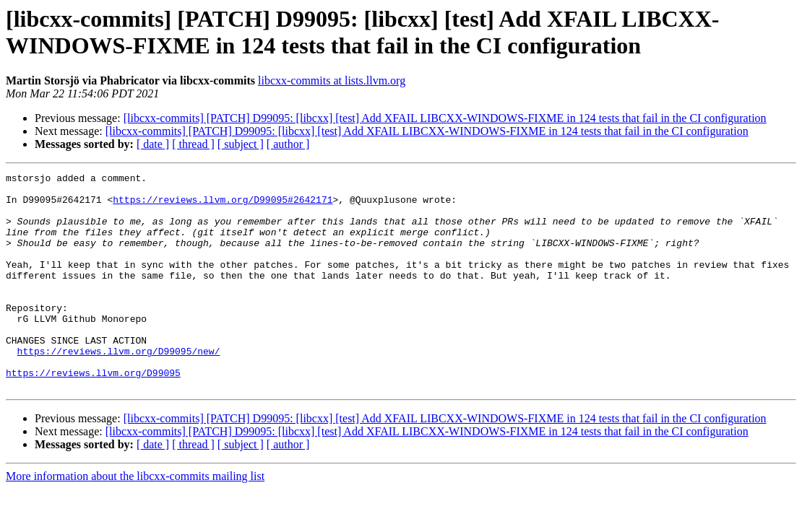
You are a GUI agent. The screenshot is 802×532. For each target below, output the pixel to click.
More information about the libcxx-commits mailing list (135, 519)
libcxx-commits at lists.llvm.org (332, 80)
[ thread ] (193, 144)
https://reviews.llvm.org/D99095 (93, 414)
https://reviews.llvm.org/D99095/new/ (119, 388)
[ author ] (288, 144)
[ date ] (153, 144)
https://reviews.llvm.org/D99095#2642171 (223, 206)
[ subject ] (241, 144)
